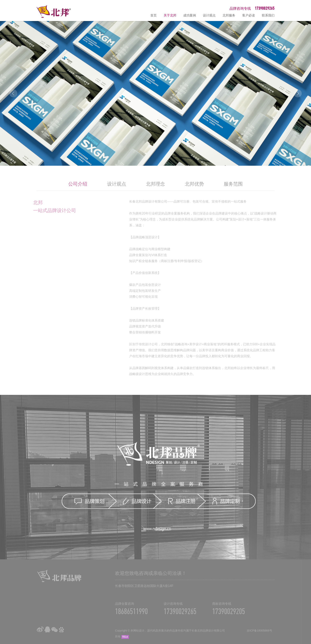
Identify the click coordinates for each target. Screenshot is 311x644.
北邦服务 (229, 15)
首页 (154, 15)
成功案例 (190, 15)
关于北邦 (170, 15)
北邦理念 (155, 188)
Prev (13, 93)
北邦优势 (194, 188)
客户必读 (249, 15)
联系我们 (268, 15)
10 (180, 159)
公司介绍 (78, 188)
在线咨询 (306, 599)
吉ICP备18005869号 (259, 635)
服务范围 (233, 188)
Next (298, 93)
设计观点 (209, 15)
